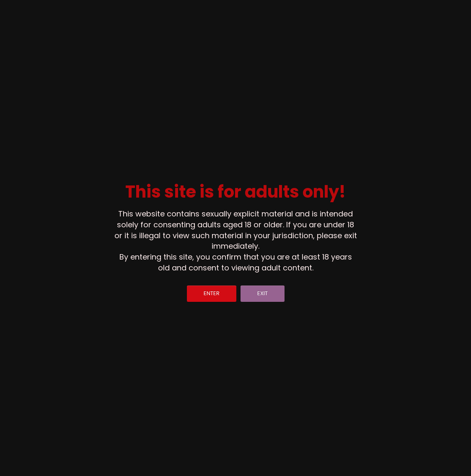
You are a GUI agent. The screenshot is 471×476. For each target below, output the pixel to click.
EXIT (263, 293)
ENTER (212, 293)
